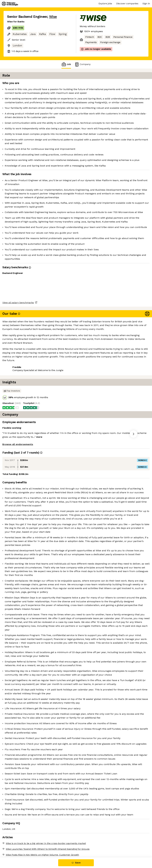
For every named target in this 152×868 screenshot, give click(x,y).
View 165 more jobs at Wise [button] (44, 447)
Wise (53, 17)
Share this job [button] (15, 447)
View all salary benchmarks (22, 435)
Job (66, 64)
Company (83, 64)
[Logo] (10, 4)
